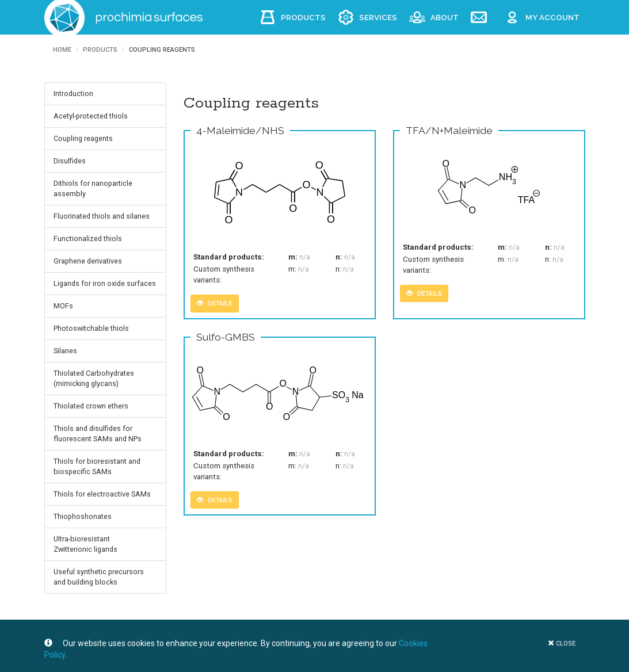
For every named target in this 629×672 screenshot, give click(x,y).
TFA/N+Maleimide (449, 131)
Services (378, 17)
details (215, 303)
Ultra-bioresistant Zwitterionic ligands (85, 544)
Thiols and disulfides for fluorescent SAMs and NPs (98, 434)
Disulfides (70, 161)
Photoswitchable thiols (91, 328)
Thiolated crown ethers (91, 406)
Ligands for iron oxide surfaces (105, 283)
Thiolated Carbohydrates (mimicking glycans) (94, 378)
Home (62, 50)
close (562, 644)
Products (303, 17)
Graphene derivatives (88, 261)
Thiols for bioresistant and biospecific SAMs (97, 466)
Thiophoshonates (83, 516)
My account (552, 17)
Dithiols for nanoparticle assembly (93, 188)
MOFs (63, 306)
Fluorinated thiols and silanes (102, 216)
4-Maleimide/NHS (240, 131)
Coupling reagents (83, 138)
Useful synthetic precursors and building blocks (99, 577)
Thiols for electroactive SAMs (102, 494)
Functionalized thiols (88, 238)
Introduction (73, 93)
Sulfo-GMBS (226, 337)
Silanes (65, 351)
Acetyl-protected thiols (91, 116)
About (445, 17)
